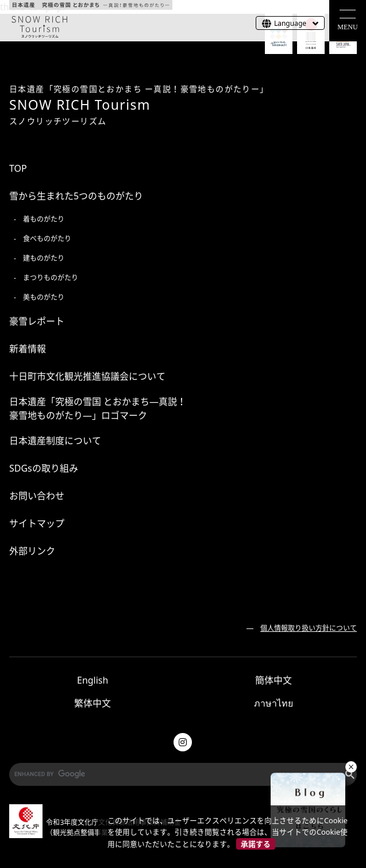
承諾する (256, 844)
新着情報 (28, 349)
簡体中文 (273, 680)
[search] (177, 774)
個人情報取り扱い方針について (309, 628)
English (93, 680)
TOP (18, 168)
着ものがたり (44, 219)
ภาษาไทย (273, 703)
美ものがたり (44, 297)
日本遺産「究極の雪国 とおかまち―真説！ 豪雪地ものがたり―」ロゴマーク (98, 408)
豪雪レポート (37, 321)
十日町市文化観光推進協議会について (87, 376)
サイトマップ (37, 523)
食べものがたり (47, 239)
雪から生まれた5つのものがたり (76, 196)
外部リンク (32, 551)
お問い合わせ (37, 496)
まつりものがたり (51, 278)
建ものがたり (44, 258)
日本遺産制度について (55, 441)
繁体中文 (93, 703)
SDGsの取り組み (44, 468)
